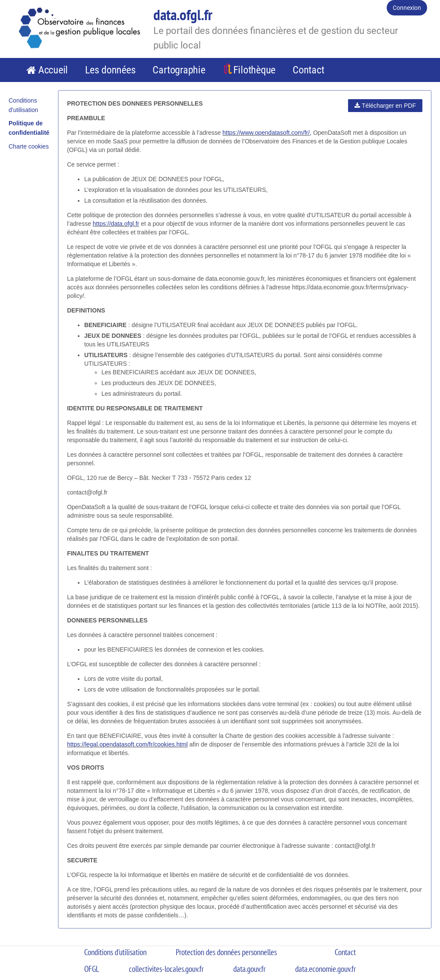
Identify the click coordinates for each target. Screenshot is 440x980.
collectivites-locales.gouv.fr (166, 969)
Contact (308, 70)
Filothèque (255, 70)
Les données (110, 70)
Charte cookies (29, 146)
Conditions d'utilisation (115, 952)
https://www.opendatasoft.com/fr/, (267, 133)
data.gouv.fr (249, 969)
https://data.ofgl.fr (116, 224)
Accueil (53, 70)
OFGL (92, 969)
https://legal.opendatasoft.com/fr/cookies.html (127, 744)
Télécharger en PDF (385, 106)
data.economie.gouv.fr (325, 969)
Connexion (407, 8)
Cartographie (179, 70)
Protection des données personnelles (226, 952)
